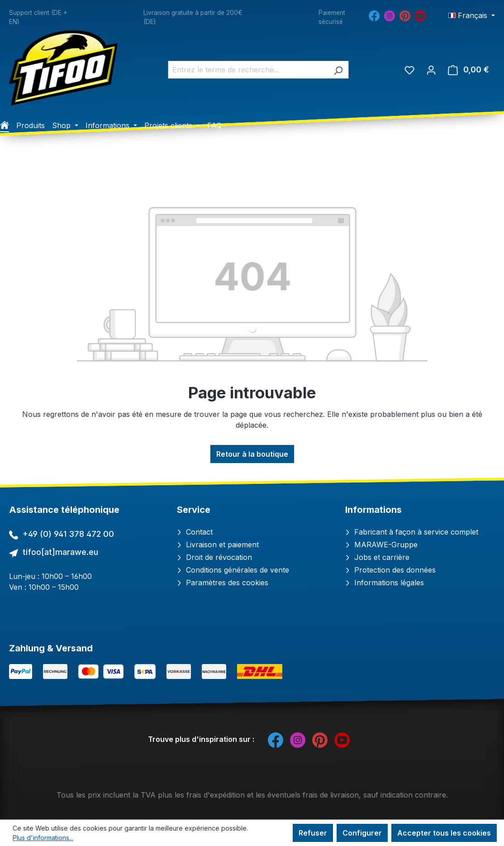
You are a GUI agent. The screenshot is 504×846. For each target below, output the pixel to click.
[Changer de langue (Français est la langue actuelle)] (472, 15)
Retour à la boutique (252, 454)
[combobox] (248, 70)
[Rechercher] (338, 70)
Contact (195, 532)
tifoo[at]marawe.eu (60, 552)
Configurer (362, 833)
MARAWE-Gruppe (381, 545)
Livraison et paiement (218, 545)
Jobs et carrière (377, 557)
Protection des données (390, 570)
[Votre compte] (431, 70)
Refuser (313, 833)
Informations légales (385, 583)
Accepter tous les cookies (444, 833)
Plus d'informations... (43, 838)
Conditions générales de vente (233, 570)
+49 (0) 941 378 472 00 (68, 534)
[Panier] (468, 70)
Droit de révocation (214, 557)
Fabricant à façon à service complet (412, 532)
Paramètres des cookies (223, 583)
